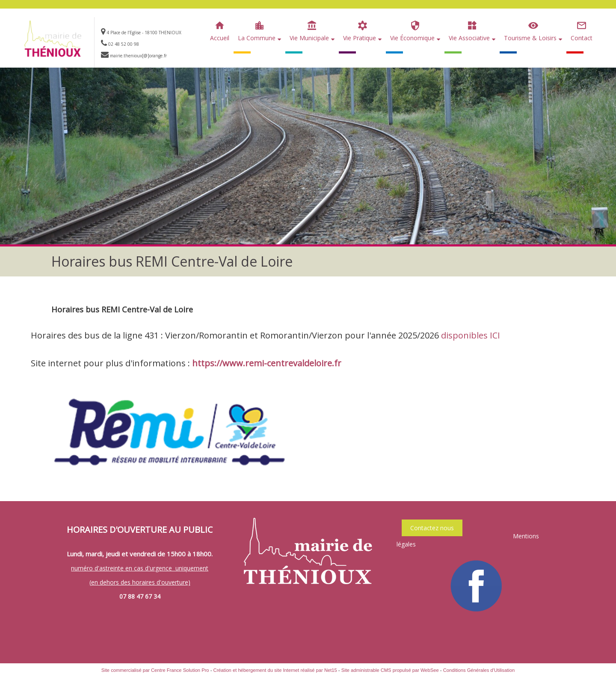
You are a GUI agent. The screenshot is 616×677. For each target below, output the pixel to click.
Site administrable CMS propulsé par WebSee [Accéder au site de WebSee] (390, 670)
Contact (582, 38)
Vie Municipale (309, 38)
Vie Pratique (360, 38)
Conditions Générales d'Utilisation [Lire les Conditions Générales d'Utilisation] (479, 670)
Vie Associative (469, 38)
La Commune (257, 38)
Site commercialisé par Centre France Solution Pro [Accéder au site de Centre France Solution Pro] (155, 670)
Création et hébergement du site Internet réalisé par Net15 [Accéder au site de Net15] (275, 670)
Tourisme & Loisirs (530, 38)
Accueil (220, 38)
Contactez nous (432, 528)
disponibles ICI (471, 335)
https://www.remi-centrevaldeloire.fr (267, 363)
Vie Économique (412, 38)
